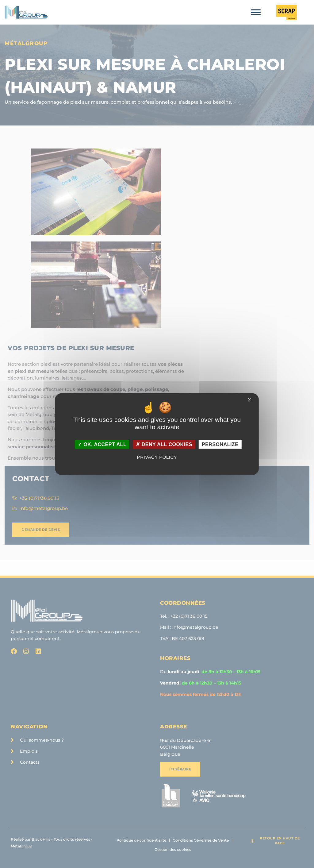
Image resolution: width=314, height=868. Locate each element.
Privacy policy (157, 457)
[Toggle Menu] (256, 12)
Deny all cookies (164, 444)
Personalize (220, 444)
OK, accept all (102, 444)
